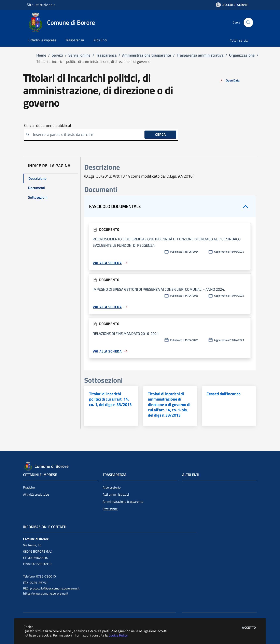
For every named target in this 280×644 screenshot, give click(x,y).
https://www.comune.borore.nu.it (46, 593)
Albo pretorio (112, 487)
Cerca (160, 134)
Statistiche (110, 509)
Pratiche (29, 487)
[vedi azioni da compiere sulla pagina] (229, 80)
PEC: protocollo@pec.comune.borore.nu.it (51, 588)
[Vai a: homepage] (63, 23)
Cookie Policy (118, 635)
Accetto (249, 627)
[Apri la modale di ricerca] (248, 23)
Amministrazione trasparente (123, 501)
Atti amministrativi (116, 494)
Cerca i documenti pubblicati (48, 125)
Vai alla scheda (110, 263)
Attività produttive (36, 494)
